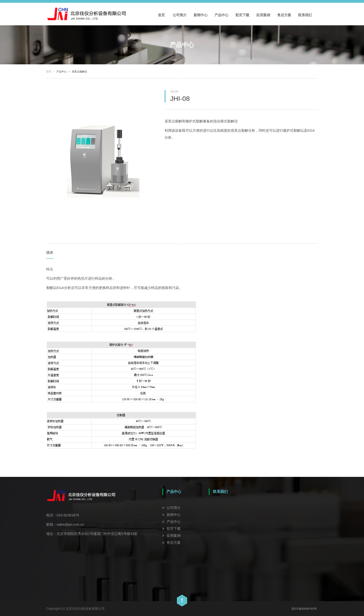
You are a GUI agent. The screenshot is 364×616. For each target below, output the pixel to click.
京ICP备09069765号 (304, 609)
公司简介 (180, 15)
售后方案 (284, 15)
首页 (161, 15)
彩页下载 (242, 15)
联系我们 (305, 15)
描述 (50, 252)
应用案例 (263, 15)
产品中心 (221, 15)
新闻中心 (201, 15)
